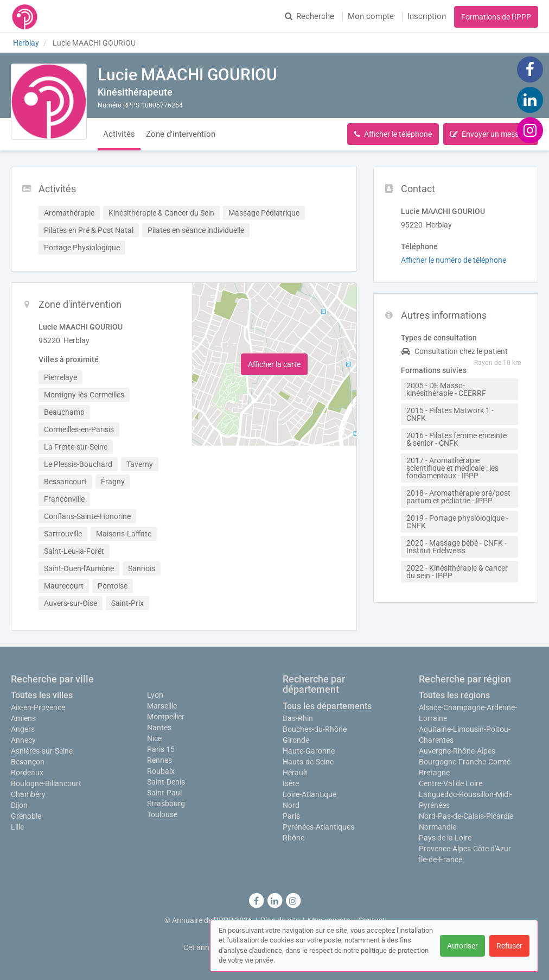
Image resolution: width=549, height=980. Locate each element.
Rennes (159, 760)
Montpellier (166, 717)
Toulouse (162, 814)
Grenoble (26, 816)
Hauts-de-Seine (308, 762)
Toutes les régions (454, 695)
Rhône (293, 838)
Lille (17, 827)
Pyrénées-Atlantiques (318, 827)
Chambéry (28, 794)
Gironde (296, 740)
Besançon (28, 762)
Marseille (162, 706)
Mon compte (371, 16)
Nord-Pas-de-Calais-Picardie (466, 816)
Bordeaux (27, 773)
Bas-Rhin (298, 718)
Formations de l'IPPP (496, 17)
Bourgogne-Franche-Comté (465, 762)
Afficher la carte (274, 364)
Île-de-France (441, 859)
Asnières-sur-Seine (42, 751)
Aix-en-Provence (38, 707)
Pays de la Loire (445, 838)
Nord (291, 805)
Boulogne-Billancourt (46, 783)
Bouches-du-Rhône (315, 729)
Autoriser (462, 946)
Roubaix (161, 771)
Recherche (309, 16)
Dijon (19, 805)
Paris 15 (161, 749)
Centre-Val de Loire (451, 783)
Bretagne (434, 773)
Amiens (23, 718)
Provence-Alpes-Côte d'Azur (465, 849)
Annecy (23, 740)
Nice (154, 738)
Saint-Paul (164, 793)
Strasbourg (166, 804)
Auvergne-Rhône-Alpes (457, 751)
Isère (291, 783)
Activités (119, 134)
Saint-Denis (166, 782)
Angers (23, 729)
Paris (291, 816)
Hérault (295, 773)
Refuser (509, 946)
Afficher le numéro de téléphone (454, 260)
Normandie (438, 827)
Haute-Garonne (309, 751)
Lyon (155, 695)
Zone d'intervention (181, 134)
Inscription (427, 16)
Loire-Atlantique (309, 794)
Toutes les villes (42, 695)
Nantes (159, 728)
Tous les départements (327, 706)
